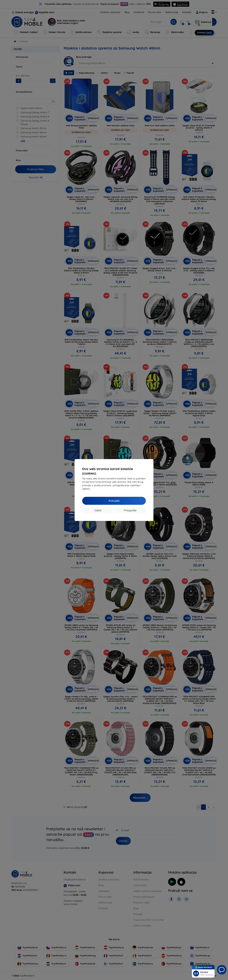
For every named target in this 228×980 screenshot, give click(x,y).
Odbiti (98, 510)
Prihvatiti (114, 501)
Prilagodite (130, 510)
